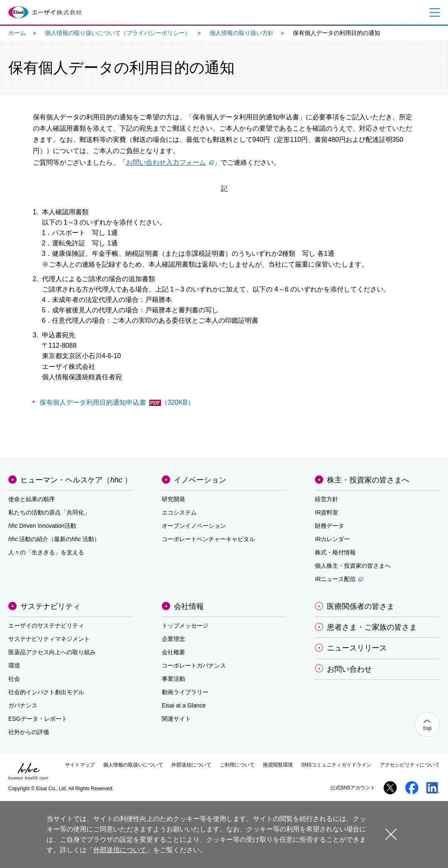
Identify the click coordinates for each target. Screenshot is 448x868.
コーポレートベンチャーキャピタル (208, 539)
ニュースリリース (357, 648)
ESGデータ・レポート (38, 719)
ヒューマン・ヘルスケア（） (76, 480)
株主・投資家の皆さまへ (368, 480)
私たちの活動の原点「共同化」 (49, 512)
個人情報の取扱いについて (133, 765)
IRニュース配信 (339, 579)
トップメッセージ (185, 626)
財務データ (329, 526)
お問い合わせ (349, 669)
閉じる (391, 834)
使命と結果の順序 (32, 499)
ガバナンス (23, 705)
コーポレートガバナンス (194, 665)
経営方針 (327, 499)
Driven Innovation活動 (42, 526)
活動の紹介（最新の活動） (54, 539)
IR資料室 (327, 512)
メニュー (433, 12)
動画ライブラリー (185, 692)
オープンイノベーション (194, 526)
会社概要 (173, 652)
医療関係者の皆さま (361, 606)
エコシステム (179, 512)
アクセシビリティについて (410, 765)
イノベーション (200, 480)
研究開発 (173, 499)
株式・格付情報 (335, 552)
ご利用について (237, 765)
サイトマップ (80, 765)
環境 (14, 665)
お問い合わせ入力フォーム (170, 162)
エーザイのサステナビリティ (46, 626)
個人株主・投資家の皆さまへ (353, 566)
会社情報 (189, 606)
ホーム (17, 33)
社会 (14, 679)
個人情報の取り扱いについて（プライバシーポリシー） (118, 33)
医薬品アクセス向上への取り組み (52, 652)
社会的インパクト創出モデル (46, 692)
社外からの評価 (29, 732)
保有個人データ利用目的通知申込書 (117, 402)
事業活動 (173, 679)
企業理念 (173, 639)
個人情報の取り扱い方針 (242, 33)
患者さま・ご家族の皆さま (372, 627)
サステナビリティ (50, 606)
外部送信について (191, 765)
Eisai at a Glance (184, 705)
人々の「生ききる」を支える (46, 552)
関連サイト (176, 719)
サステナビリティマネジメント (49, 639)
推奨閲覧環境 (278, 765)
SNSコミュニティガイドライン (336, 765)
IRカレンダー (332, 539)
